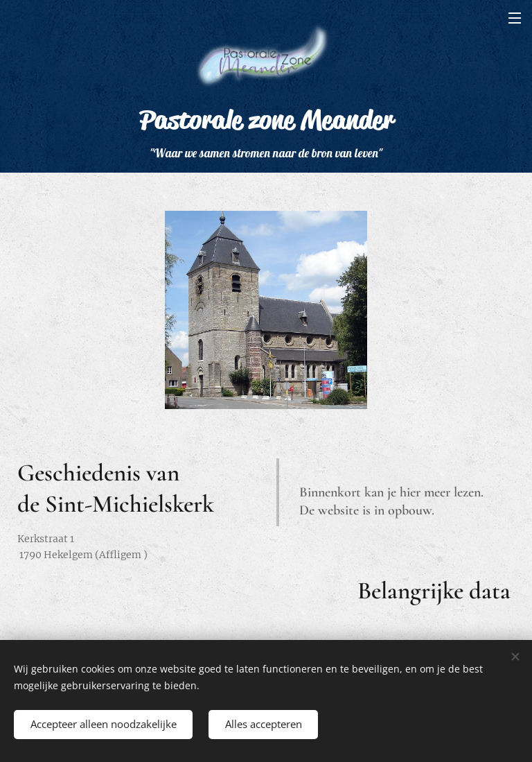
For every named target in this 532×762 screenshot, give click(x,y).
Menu (515, 18)
